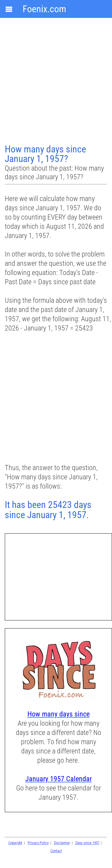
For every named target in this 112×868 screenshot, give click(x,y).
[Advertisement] (56, 82)
